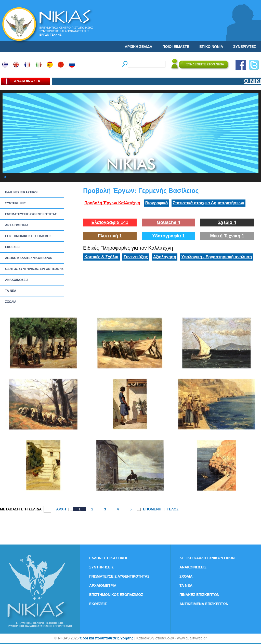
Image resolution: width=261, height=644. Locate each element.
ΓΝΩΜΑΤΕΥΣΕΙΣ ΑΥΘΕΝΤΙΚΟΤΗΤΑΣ (31, 214)
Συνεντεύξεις (136, 257)
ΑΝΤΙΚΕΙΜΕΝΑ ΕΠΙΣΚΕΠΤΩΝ (204, 604)
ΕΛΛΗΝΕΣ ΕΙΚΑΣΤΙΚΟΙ (21, 192)
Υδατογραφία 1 (168, 236)
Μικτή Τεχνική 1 (227, 236)
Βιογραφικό (156, 203)
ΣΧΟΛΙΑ (11, 302)
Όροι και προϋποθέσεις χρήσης (106, 638)
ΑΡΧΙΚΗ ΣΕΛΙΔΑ (139, 47)
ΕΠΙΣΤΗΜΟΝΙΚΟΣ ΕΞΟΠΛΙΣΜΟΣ (28, 236)
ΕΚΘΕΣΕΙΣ (13, 247)
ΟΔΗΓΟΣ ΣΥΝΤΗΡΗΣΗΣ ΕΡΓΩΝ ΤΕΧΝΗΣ (34, 269)
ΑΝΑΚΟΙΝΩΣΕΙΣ (17, 280)
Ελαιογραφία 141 (110, 222)
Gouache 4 (168, 222)
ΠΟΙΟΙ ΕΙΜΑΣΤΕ (176, 47)
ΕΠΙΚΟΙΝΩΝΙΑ (211, 47)
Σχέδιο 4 (227, 222)
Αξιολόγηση (165, 257)
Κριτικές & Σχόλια (101, 257)
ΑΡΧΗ (61, 509)
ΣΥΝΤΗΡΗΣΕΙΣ (16, 203)
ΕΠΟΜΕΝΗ (152, 509)
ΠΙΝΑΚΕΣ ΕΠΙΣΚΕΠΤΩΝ (199, 595)
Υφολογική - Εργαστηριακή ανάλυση (217, 257)
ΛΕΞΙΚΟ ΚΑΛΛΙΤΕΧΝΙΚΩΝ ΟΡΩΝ (29, 258)
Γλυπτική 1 (110, 236)
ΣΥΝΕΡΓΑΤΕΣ (245, 47)
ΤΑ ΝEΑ (11, 291)
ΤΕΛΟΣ (173, 509)
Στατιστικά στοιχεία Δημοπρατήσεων (208, 203)
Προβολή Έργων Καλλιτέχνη (112, 203)
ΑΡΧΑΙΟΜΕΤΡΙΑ (17, 225)
